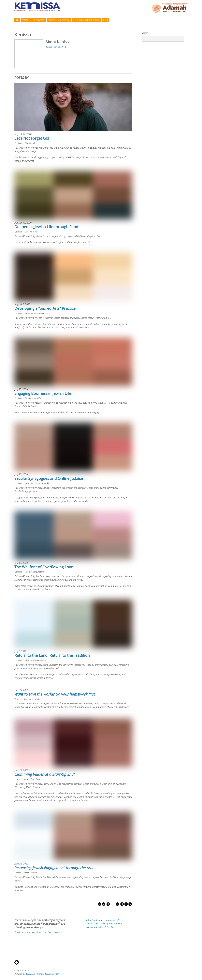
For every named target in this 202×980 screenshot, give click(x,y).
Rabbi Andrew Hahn (35, 572)
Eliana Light (31, 143)
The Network (38, 20)
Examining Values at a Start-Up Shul (45, 774)
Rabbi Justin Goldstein (36, 660)
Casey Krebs (31, 232)
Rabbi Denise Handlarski (37, 483)
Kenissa (18, 143)
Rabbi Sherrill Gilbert (34, 779)
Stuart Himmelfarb (34, 398)
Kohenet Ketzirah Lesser (37, 313)
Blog (105, 20)
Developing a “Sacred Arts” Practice (45, 308)
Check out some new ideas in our (38, 932)
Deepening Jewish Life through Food (46, 227)
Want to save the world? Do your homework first (55, 694)
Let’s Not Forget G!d (32, 138)
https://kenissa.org (56, 47)
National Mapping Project (86, 20)
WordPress (30, 974)
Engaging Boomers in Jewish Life (43, 393)
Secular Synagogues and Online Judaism (49, 478)
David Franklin (31, 873)
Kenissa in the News (33, 699)
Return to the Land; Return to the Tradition (52, 655)
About (25, 20)
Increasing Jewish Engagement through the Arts (54, 868)
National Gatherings (59, 20)
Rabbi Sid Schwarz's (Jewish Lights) (105, 924)
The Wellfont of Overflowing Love (44, 567)
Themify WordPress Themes (49, 974)
